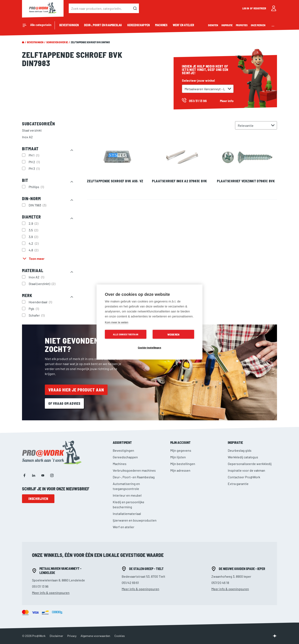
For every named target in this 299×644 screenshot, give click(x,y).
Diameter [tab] (31, 217)
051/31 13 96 (40, 586)
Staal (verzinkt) (42, 284)
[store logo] (43, 8)
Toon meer (37, 258)
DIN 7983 (38, 205)
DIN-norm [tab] (31, 199)
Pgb (34, 308)
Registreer (260, 8)
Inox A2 (27, 137)
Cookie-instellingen (149, 347)
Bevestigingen (35, 42)
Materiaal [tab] (33, 270)
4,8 (34, 250)
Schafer (37, 315)
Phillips (37, 187)
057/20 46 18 (220, 583)
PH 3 (35, 168)
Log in (246, 8)
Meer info (227, 101)
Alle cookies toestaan (126, 334)
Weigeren (173, 334)
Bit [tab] (25, 180)
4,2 (34, 243)
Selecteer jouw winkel (198, 80)
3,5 (34, 230)
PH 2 (35, 162)
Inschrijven (38, 499)
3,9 (34, 237)
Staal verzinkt (32, 130)
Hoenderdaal (41, 302)
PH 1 (34, 155)
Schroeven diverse (57, 42)
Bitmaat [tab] (30, 149)
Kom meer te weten (117, 322)
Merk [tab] (27, 295)
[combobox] (104, 8)
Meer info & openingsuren (51, 593)
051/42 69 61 (130, 583)
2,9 (34, 223)
